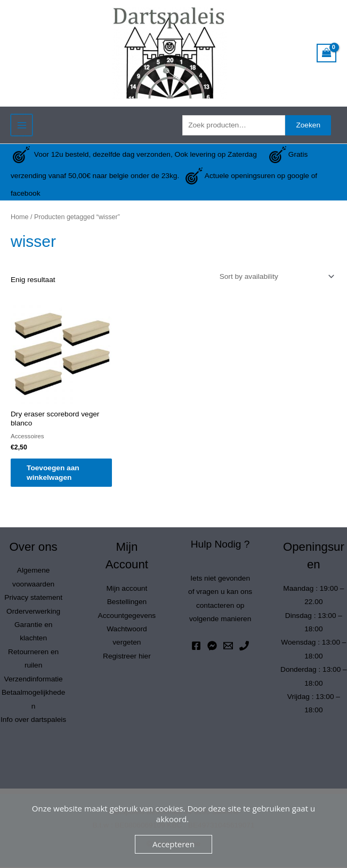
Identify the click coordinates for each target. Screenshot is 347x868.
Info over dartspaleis (33, 721)
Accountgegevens (127, 617)
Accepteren (173, 844)
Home (20, 217)
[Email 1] (228, 647)
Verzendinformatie (34, 680)
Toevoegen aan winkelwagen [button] (58, 473)
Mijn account (127, 589)
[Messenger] (212, 647)
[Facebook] (196, 647)
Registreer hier (127, 657)
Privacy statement (33, 598)
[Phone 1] (244, 647)
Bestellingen (127, 603)
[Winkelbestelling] (275, 276)
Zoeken (308, 125)
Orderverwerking (33, 612)
